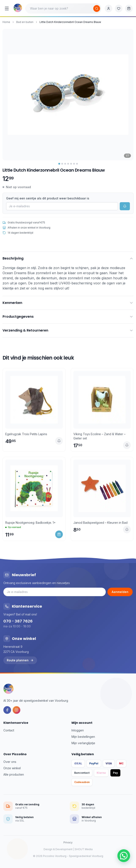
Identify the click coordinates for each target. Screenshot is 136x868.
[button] (124, 856)
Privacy (68, 842)
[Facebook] (7, 710)
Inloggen (78, 730)
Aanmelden (120, 592)
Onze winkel (12, 768)
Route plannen (20, 660)
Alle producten (14, 774)
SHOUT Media (84, 849)
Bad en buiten (25, 22)
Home (6, 22)
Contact (9, 730)
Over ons (10, 762)
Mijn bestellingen (83, 737)
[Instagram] (16, 710)
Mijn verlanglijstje (83, 743)
